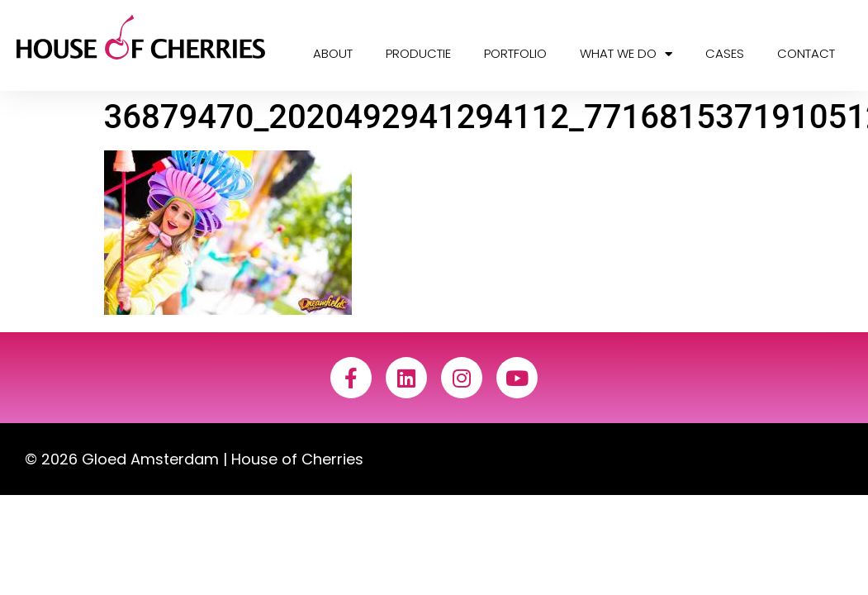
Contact (806, 53)
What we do (626, 54)
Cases (725, 53)
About (333, 53)
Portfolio (515, 53)
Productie (418, 53)
